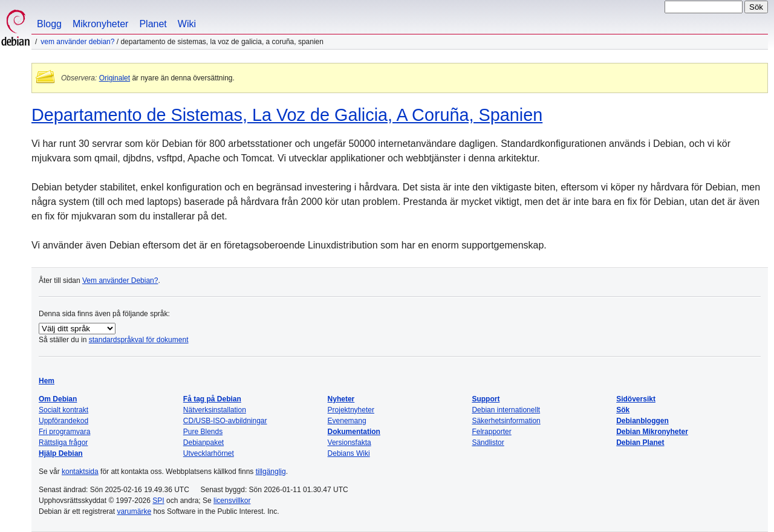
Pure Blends (203, 432)
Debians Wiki (349, 453)
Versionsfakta (350, 443)
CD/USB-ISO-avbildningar (225, 421)
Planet (153, 24)
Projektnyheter (351, 410)
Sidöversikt (636, 399)
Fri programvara (64, 432)
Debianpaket (203, 443)
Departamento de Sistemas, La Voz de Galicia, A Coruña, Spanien (287, 115)
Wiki (187, 24)
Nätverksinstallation (215, 410)
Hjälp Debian (61, 453)
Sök (623, 410)
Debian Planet (640, 443)
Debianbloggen (642, 421)
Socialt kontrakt (63, 410)
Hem (47, 381)
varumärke (134, 511)
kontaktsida (80, 472)
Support (486, 399)
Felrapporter (491, 432)
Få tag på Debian (212, 399)
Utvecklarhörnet (209, 453)
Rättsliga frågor (63, 443)
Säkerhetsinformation (506, 421)
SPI (158, 501)
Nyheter (341, 399)
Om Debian (58, 399)
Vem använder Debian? (77, 42)
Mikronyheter (100, 24)
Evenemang (347, 421)
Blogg (49, 24)
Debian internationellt (506, 410)
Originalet (115, 78)
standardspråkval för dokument (139, 340)
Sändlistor (488, 443)
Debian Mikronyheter (652, 432)
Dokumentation (354, 432)
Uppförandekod (63, 421)
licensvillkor (232, 501)
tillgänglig (271, 472)
